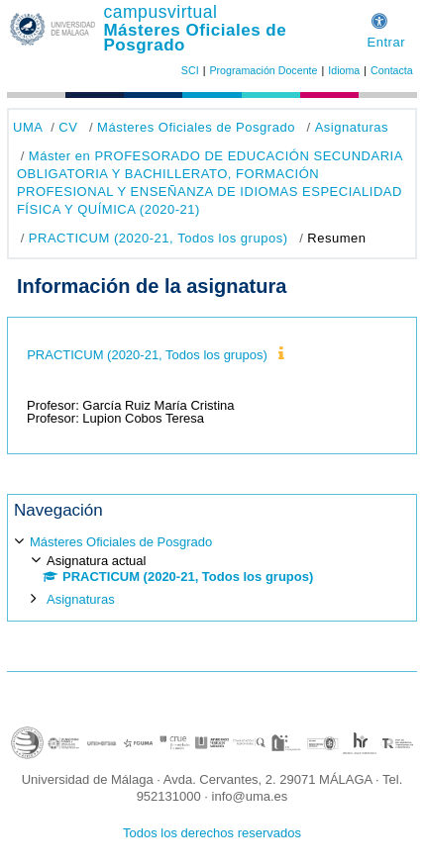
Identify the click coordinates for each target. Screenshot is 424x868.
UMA (28, 127)
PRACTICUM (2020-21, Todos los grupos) (159, 238)
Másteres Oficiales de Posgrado (195, 38)
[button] (379, 18)
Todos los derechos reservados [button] (212, 833)
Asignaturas (352, 127)
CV (68, 127)
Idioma (344, 70)
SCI (190, 70)
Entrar (386, 42)
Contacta (392, 70)
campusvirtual (160, 12)
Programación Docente (263, 70)
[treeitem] (212, 569)
